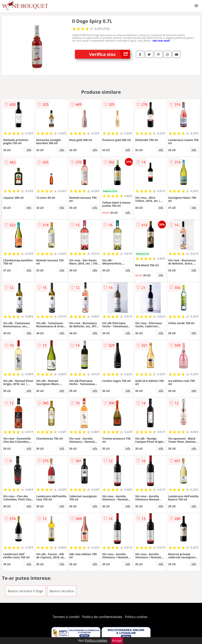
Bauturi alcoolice (62, 591)
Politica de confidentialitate (102, 617)
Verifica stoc (110, 54)
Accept (117, 640)
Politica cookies (136, 617)
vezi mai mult (161, 41)
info (29, 150)
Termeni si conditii (66, 617)
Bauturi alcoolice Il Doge (25, 591)
